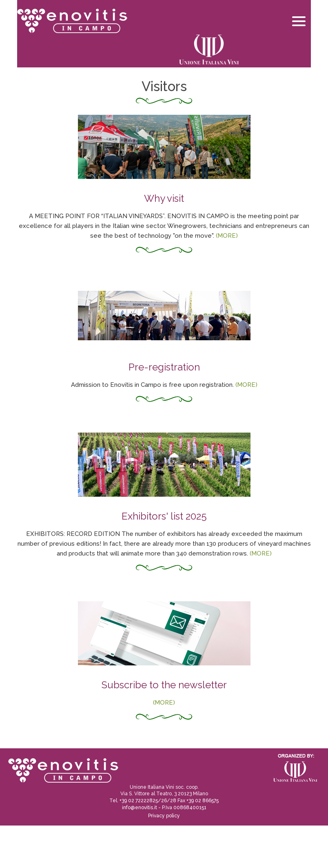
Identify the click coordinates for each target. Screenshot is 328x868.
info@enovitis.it (140, 808)
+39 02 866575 (203, 801)
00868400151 (190, 808)
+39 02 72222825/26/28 (148, 801)
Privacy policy (164, 816)
